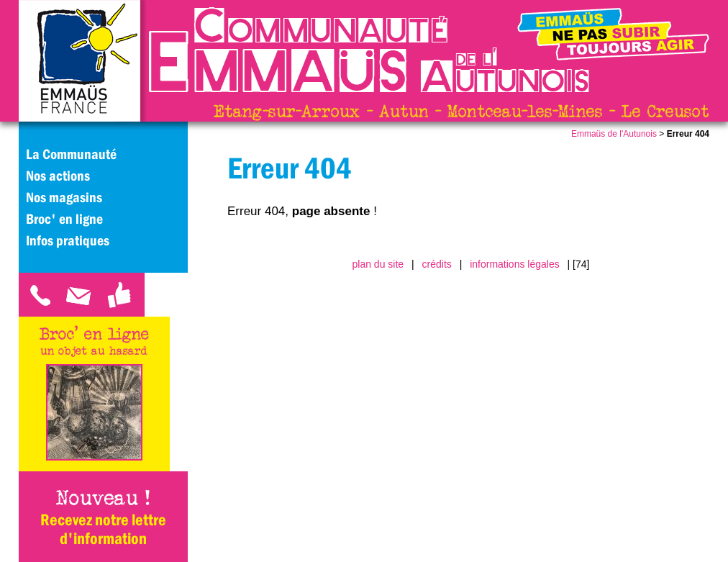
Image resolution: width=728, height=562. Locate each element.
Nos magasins (64, 197)
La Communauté (71, 154)
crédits (437, 264)
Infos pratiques (68, 240)
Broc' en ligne (64, 219)
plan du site (378, 264)
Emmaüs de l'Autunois (614, 134)
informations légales (515, 264)
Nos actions (58, 176)
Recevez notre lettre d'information (103, 529)
